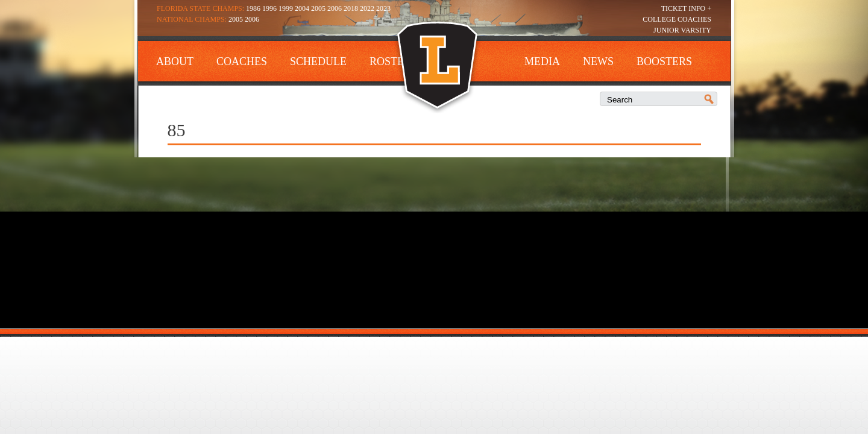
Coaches (242, 61)
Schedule (318, 61)
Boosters (664, 61)
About (175, 61)
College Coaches (677, 19)
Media (542, 61)
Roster (390, 61)
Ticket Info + (686, 8)
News (598, 61)
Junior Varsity (682, 30)
